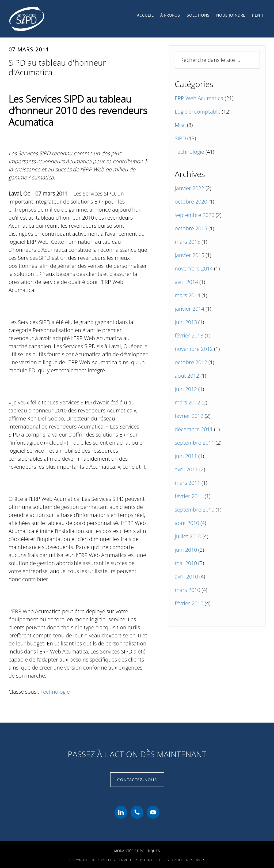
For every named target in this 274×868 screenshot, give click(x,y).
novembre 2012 (194, 349)
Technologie (55, 692)
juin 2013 (186, 322)
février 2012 (189, 416)
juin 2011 (186, 456)
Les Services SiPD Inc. (57, 19)
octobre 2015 (191, 228)
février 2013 (189, 335)
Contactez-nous (137, 780)
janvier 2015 (189, 255)
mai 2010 (186, 563)
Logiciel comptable (198, 112)
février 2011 (189, 496)
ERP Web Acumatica (199, 98)
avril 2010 (186, 576)
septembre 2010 (195, 510)
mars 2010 (187, 590)
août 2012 (187, 376)
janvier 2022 (189, 188)
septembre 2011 (195, 443)
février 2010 (189, 603)
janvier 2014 (189, 309)
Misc (180, 125)
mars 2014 (187, 295)
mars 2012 (187, 402)
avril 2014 (186, 282)
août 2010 (187, 523)
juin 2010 (186, 550)
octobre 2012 (191, 362)
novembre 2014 (194, 268)
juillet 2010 (188, 536)
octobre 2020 (191, 202)
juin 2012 (186, 389)
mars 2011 (187, 483)
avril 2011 (186, 469)
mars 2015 (187, 242)
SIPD (180, 138)
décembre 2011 (194, 429)
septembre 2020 (195, 215)
